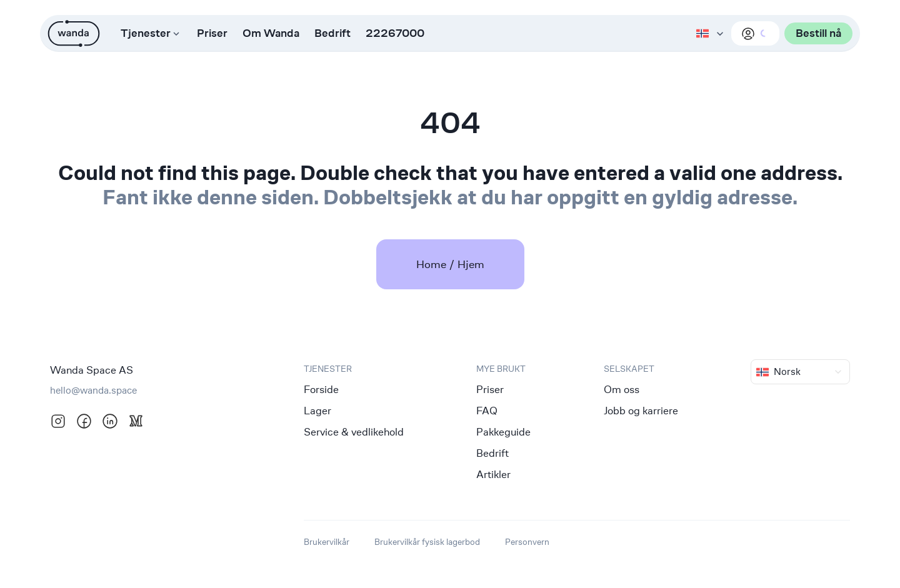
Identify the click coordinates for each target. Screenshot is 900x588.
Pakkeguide (503, 432)
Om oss (622, 389)
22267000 (395, 33)
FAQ (487, 411)
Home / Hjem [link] (450, 264)
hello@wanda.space (93, 390)
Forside (321, 389)
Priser (212, 33)
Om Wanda (271, 33)
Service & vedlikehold (354, 432)
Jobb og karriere (641, 411)
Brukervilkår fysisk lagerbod (427, 541)
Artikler (493, 474)
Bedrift (332, 33)
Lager (317, 411)
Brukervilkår (327, 541)
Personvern (527, 541)
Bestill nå (818, 33)
